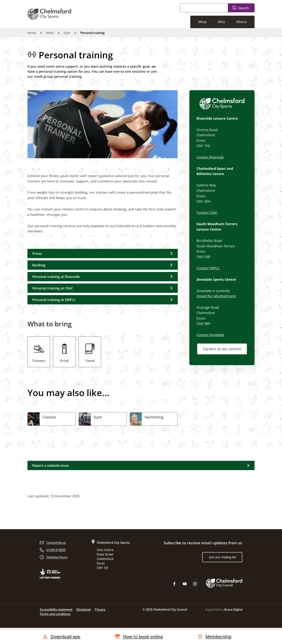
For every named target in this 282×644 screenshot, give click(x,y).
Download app (65, 636)
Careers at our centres (222, 349)
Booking (39, 265)
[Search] (204, 8)
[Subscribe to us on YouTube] (185, 585)
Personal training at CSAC (53, 288)
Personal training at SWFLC (54, 300)
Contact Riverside (210, 157)
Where (242, 22)
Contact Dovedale (210, 335)
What (205, 22)
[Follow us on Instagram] (195, 585)
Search (244, 8)
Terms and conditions (55, 615)
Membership (215, 636)
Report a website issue (51, 466)
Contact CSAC (207, 212)
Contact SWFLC (208, 268)
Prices (37, 253)
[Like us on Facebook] (174, 585)
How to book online (141, 636)
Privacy (100, 610)
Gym (67, 33)
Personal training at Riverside (56, 277)
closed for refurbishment (216, 296)
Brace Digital (233, 610)
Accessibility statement (56, 610)
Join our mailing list (223, 558)
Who (223, 22)
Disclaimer (84, 610)
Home (32, 33)
